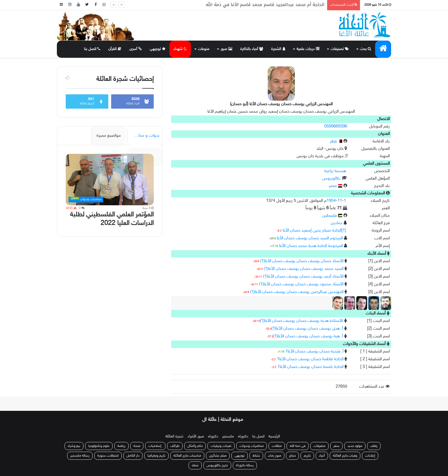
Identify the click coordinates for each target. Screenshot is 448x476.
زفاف (374, 446)
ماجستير (228, 437)
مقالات (277, 446)
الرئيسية (274, 437)
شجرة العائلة (174, 437)
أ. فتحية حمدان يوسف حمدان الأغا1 (314, 351)
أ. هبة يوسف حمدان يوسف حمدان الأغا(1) (308, 336)
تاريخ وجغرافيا (156, 456)
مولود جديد (355, 446)
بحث (366, 49)
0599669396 (336, 127)
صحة (137, 446)
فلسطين (332, 216)
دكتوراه (243, 437)
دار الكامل (133, 456)
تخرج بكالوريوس (217, 465)
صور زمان (275, 456)
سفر (336, 446)
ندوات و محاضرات (144, 136)
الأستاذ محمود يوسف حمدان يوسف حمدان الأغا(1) (301, 284)
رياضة (121, 446)
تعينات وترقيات (221, 446)
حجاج (292, 456)
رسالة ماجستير (80, 456)
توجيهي (158, 49)
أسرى (135, 49)
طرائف (175, 446)
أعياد (322, 456)
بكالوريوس (331, 179)
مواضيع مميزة (109, 136)
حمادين (336, 223)
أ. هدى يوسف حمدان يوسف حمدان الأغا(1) (307, 329)
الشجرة (278, 49)
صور (226, 49)
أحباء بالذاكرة (252, 49)
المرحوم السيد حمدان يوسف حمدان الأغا (310, 238)
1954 (331, 201)
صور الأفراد (196, 437)
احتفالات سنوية (108, 456)
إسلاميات (155, 446)
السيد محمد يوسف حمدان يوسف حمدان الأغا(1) (304, 269)
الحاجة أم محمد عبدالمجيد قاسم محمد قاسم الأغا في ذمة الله (265, 5)
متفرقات (319, 446)
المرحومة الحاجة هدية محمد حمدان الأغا (311, 246)
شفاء (195, 465)
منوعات (204, 49)
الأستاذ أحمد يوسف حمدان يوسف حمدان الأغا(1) (303, 277)
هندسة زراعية (335, 171)
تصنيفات (340, 49)
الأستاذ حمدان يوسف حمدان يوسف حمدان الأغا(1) (302, 261)
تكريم (307, 456)
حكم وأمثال (195, 446)
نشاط (256, 456)
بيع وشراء (74, 446)
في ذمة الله (298, 446)
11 (340, 201)
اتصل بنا (92, 49)
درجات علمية (308, 49)
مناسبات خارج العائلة (187, 456)
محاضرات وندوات (252, 446)
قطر (336, 141)
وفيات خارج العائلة (345, 456)
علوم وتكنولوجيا (99, 446)
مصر (336, 186)
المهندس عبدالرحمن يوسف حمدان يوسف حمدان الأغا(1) (297, 292)
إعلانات (370, 456)
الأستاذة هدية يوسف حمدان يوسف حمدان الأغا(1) (301, 321)
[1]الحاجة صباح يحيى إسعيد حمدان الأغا (314, 231)
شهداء (180, 49)
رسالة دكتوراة (245, 465)
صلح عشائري (218, 456)
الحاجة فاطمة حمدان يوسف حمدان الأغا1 (310, 359)
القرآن (115, 49)
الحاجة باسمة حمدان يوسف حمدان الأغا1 (310, 367)
